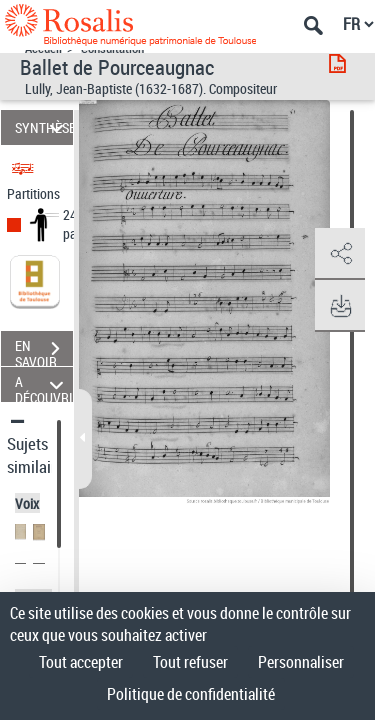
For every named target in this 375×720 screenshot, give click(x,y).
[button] (340, 254)
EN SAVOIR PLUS (44, 351)
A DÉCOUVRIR (44, 384)
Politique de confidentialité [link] (191, 694)
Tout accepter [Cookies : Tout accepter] (81, 662)
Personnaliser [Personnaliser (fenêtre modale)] (301, 662)
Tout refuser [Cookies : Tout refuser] (190, 662)
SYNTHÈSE (44, 127)
